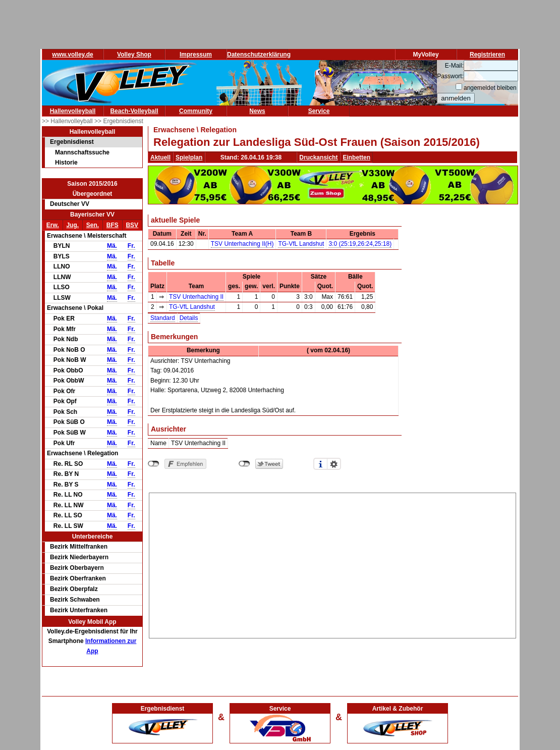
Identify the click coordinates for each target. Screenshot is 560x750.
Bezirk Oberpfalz (74, 589)
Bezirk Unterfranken (79, 610)
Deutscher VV (70, 204)
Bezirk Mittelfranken (79, 547)
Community (196, 111)
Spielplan (189, 157)
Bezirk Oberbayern (77, 568)
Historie (66, 163)
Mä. (112, 246)
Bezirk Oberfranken (78, 578)
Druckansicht (318, 157)
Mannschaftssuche (82, 152)
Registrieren (487, 55)
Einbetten (356, 157)
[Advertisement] (333, 564)
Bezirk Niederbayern (79, 557)
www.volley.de (72, 55)
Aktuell (160, 157)
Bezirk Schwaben (75, 600)
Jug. (72, 225)
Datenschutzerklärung (259, 55)
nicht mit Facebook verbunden (154, 464)
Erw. (53, 225)
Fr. (131, 246)
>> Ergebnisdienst (119, 121)
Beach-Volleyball (134, 111)
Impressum (196, 55)
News (257, 111)
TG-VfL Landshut (301, 244)
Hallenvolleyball (73, 111)
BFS (113, 225)
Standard (163, 318)
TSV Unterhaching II (196, 297)
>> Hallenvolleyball (68, 121)
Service (319, 111)
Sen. (93, 225)
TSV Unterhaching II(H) (242, 244)
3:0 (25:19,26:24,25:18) (360, 244)
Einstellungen (334, 464)
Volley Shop (134, 55)
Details (189, 318)
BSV (132, 225)
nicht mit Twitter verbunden (244, 464)
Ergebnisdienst (72, 142)
